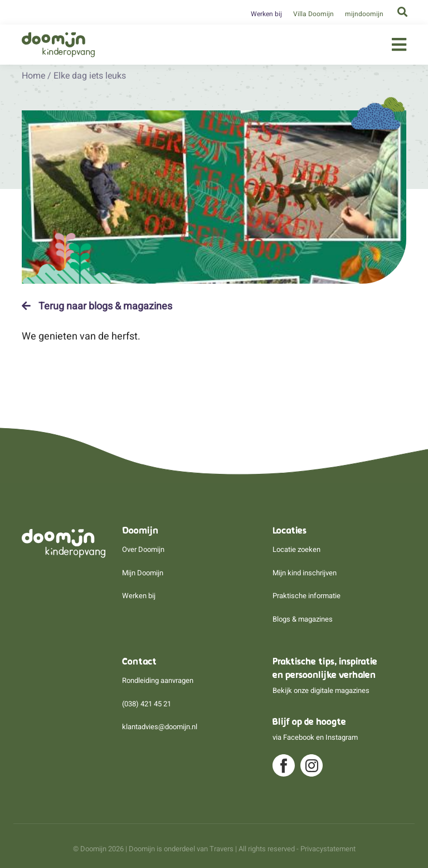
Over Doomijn (143, 549)
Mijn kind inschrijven (305, 573)
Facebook (299, 737)
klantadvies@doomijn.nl (160, 727)
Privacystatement (328, 849)
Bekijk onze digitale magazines (321, 690)
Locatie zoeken (296, 549)
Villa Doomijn (313, 14)
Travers (222, 849)
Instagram (342, 737)
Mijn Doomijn (143, 573)
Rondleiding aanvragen (158, 680)
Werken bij (266, 14)
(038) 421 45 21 (147, 704)
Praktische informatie (307, 596)
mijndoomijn (364, 14)
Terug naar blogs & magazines (97, 306)
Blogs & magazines (303, 619)
